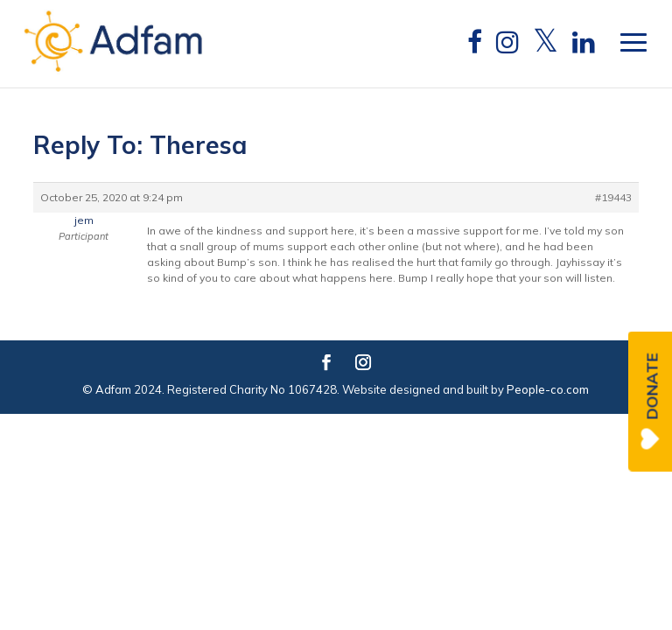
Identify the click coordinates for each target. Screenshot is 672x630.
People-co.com (548, 389)
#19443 (613, 197)
